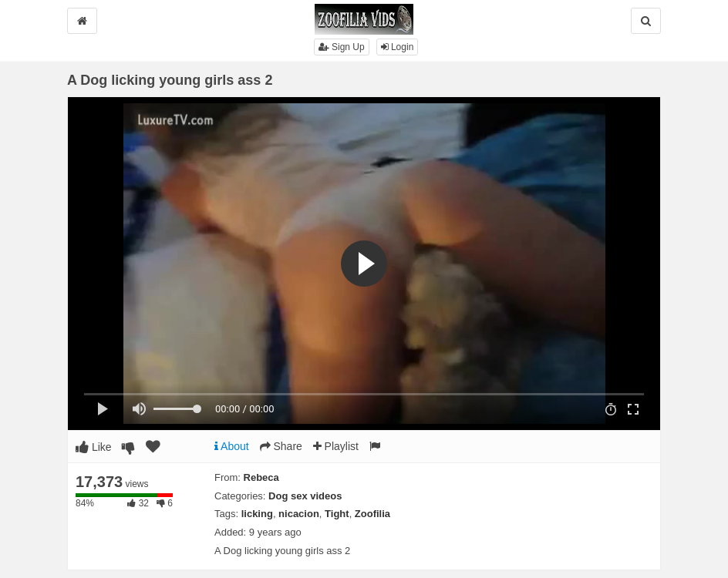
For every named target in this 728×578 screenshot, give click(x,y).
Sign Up (342, 47)
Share (281, 446)
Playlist (336, 446)
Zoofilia (372, 514)
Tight (337, 514)
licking (257, 514)
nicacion (299, 514)
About (232, 446)
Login (398, 47)
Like (94, 447)
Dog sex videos (305, 496)
